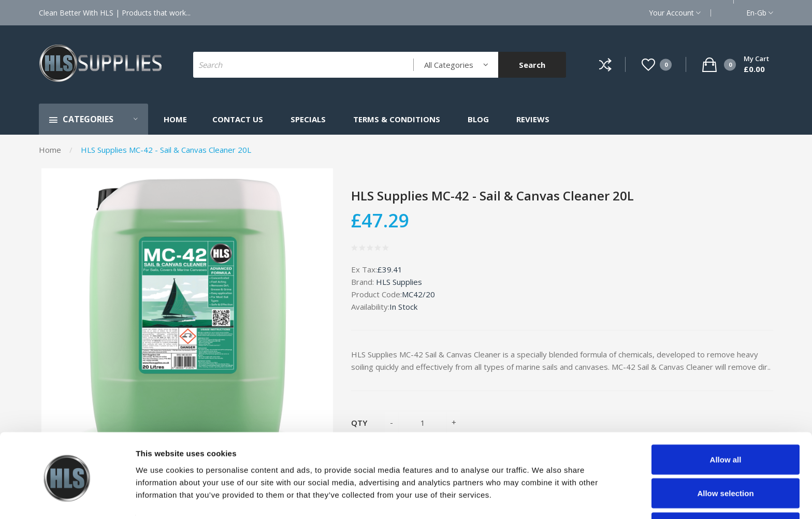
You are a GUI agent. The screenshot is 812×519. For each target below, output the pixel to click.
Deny (726, 491)
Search (532, 65)
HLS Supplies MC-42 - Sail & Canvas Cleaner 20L (166, 150)
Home (50, 150)
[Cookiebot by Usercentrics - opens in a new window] (67, 499)
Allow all (726, 423)
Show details (543, 492)
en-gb (760, 13)
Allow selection (725, 458)
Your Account (675, 13)
